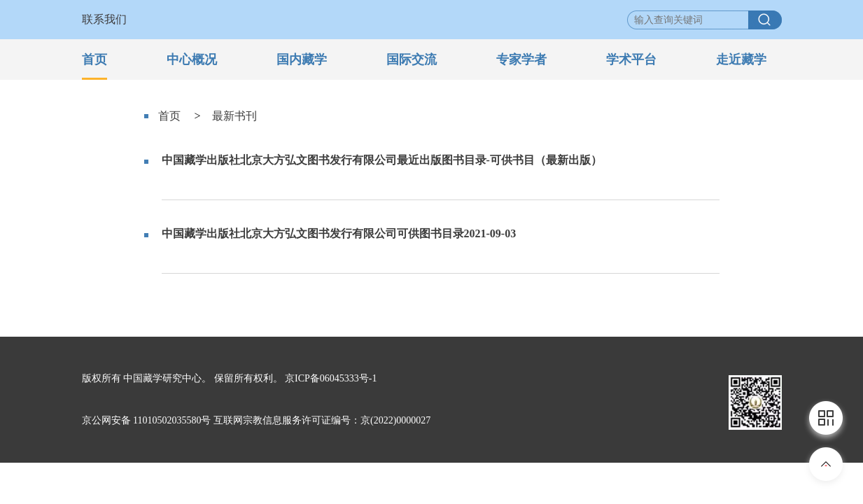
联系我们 (104, 19)
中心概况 (192, 59)
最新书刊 (234, 116)
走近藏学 (741, 59)
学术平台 (631, 59)
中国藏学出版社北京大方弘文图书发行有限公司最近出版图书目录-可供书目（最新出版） (382, 160)
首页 (94, 59)
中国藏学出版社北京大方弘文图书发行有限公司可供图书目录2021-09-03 (339, 233)
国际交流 (412, 59)
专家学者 (521, 59)
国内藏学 (302, 59)
